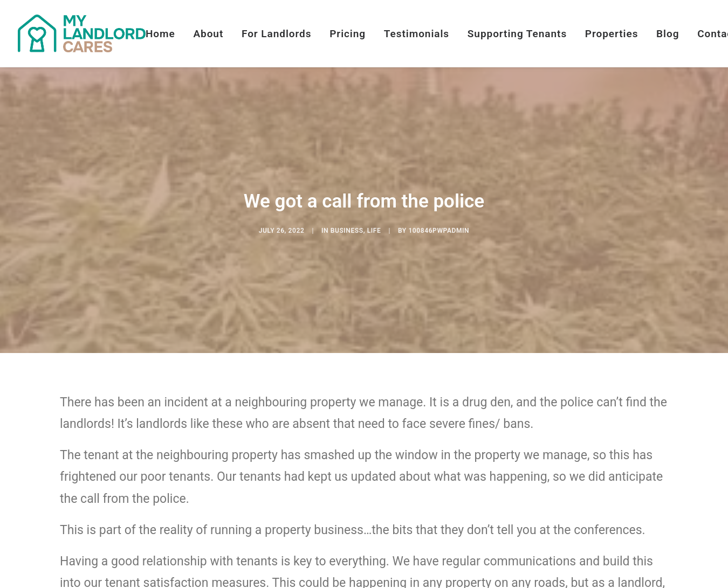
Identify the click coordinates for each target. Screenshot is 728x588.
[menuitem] (164, 33)
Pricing (348, 34)
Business (347, 234)
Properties (612, 34)
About (208, 34)
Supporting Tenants (517, 34)
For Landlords (277, 34)
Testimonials (417, 34)
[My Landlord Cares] (82, 33)
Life (374, 234)
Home (160, 34)
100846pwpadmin (439, 234)
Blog (668, 34)
